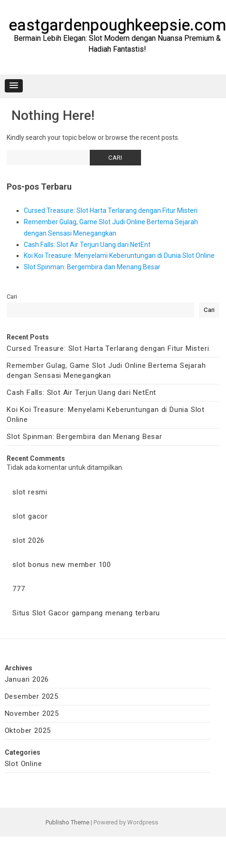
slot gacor (30, 516)
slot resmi (30, 492)
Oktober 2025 (28, 731)
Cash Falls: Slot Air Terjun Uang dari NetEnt (87, 245)
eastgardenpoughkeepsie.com (117, 25)
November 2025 (32, 713)
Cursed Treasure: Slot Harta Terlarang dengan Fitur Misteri (111, 210)
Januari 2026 (27, 679)
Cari (12, 297)
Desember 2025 (32, 696)
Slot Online (24, 764)
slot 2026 (28, 540)
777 (19, 589)
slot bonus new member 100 (62, 565)
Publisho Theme (67, 822)
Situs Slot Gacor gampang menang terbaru (86, 613)
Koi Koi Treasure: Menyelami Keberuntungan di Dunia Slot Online (119, 256)
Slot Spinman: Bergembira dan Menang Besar (92, 267)
